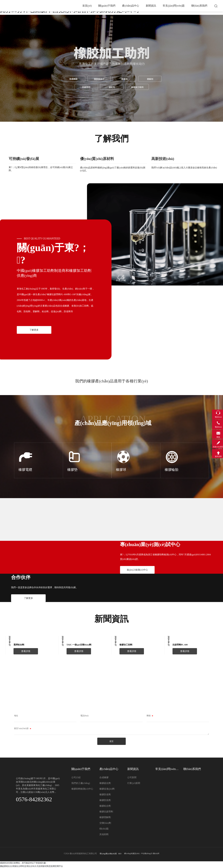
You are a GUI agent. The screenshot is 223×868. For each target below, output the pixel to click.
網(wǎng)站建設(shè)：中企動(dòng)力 (138, 853)
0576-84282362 (34, 799)
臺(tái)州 (156, 853)
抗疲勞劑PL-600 (180, 645)
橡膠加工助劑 (126, 645)
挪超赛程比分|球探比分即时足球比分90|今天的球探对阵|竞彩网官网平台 (31, 866)
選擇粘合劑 (19, 645)
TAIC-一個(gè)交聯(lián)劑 (79, 645)
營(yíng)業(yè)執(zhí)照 (108, 854)
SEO (120, 854)
